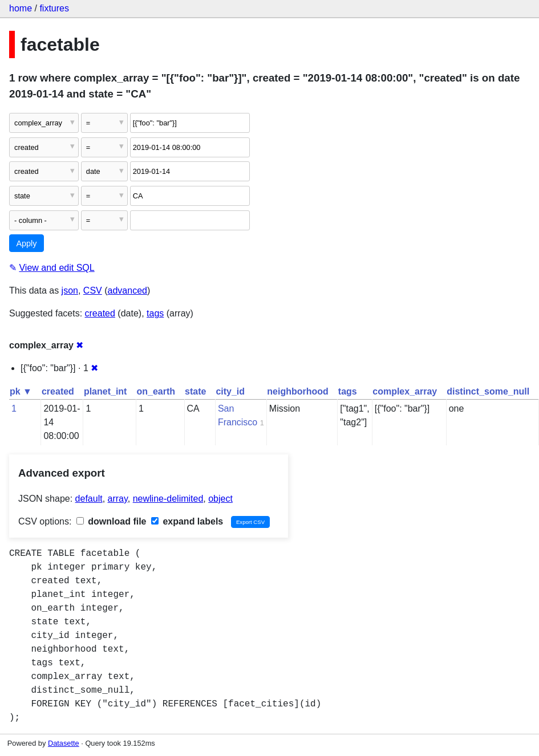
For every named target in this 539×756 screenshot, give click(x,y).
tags (155, 313)
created (100, 313)
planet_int (106, 391)
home (21, 8)
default (89, 499)
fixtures (54, 8)
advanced (127, 290)
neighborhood (298, 391)
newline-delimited (168, 499)
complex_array (405, 391)
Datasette (64, 743)
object (220, 499)
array (118, 499)
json (70, 290)
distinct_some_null (488, 391)
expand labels (187, 521)
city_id (230, 391)
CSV (93, 290)
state (195, 391)
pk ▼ (21, 391)
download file (112, 521)
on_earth (156, 391)
